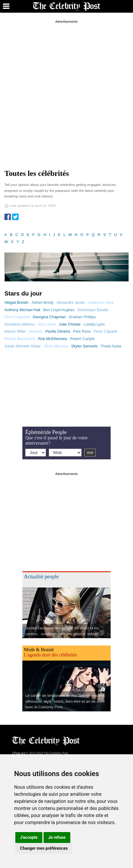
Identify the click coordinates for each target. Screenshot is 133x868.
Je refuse (57, 837)
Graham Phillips (82, 317)
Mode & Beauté (39, 650)
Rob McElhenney (53, 339)
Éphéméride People (46, 432)
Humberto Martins (20, 324)
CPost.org (19, 753)
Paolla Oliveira (58, 331)
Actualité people (41, 577)
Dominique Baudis (93, 310)
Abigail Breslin (16, 302)
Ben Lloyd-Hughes (59, 310)
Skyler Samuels (84, 346)
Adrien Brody (43, 302)
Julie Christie (70, 324)
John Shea (47, 324)
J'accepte (29, 837)
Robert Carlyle (82, 339)
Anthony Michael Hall (22, 310)
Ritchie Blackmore (20, 339)
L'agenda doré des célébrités (50, 655)
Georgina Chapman (49, 317)
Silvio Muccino (56, 346)
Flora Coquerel (17, 317)
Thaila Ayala (111, 346)
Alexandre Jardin (71, 302)
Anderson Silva (101, 302)
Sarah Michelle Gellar (23, 346)
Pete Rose (82, 331)
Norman (36, 331)
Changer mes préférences (44, 848)
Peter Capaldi (105, 331)
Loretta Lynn (94, 324)
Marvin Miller (15, 331)
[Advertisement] (66, 91)
